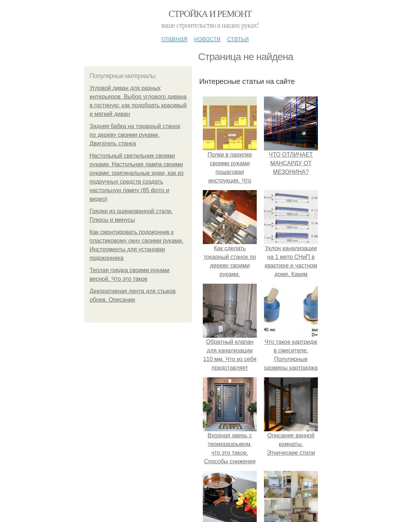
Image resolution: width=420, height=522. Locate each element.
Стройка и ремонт (210, 14)
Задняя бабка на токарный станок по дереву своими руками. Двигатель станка (135, 135)
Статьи (238, 39)
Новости (207, 39)
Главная (174, 39)
